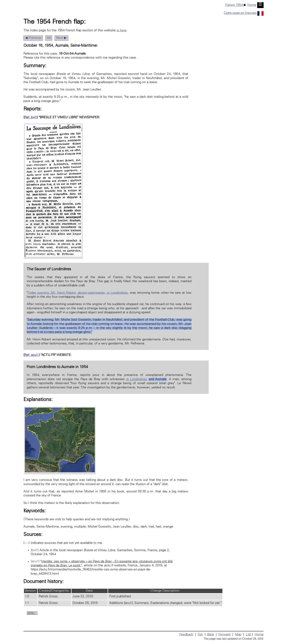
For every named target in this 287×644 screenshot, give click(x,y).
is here (122, 31)
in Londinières (137, 379)
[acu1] (35, 562)
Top (200, 635)
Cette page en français (244, 13)
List (248, 635)
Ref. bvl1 (31, 118)
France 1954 (234, 5)
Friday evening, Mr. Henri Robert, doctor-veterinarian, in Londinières (78, 293)
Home (252, 5)
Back (211, 635)
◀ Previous (33, 38)
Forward (224, 635)
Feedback (186, 635)
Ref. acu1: (32, 355)
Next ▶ (61, 38)
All (49, 38)
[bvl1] (35, 550)
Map (238, 635)
